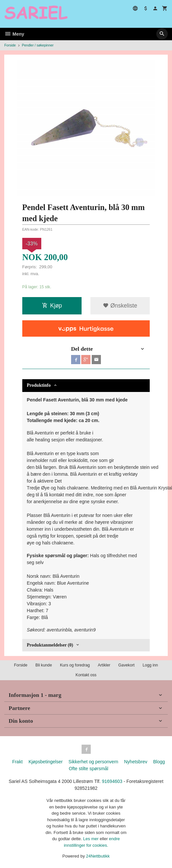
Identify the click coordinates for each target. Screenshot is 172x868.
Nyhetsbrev (136, 762)
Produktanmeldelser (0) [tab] (50, 645)
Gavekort (126, 665)
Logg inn (150, 665)
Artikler (104, 665)
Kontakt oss (86, 675)
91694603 (112, 781)
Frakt (17, 762)
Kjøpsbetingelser (46, 762)
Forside (10, 45)
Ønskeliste (120, 306)
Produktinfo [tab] (39, 385)
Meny (14, 34)
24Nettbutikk (98, 856)
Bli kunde (44, 665)
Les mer (92, 839)
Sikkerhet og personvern (93, 762)
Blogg (159, 762)
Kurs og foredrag (75, 665)
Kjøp (52, 306)
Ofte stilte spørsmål (89, 769)
